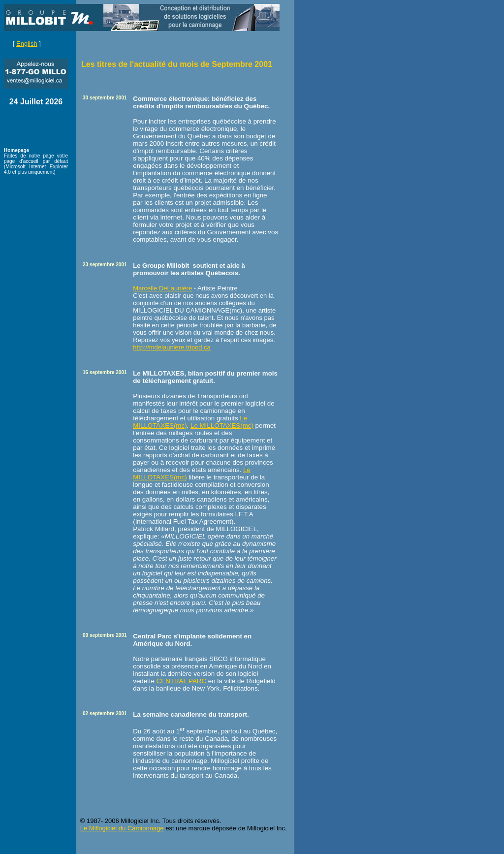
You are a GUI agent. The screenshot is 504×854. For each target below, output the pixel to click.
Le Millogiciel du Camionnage (122, 828)
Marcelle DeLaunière (162, 288)
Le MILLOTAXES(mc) (222, 426)
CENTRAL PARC (181, 681)
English (27, 44)
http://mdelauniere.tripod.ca (172, 347)
